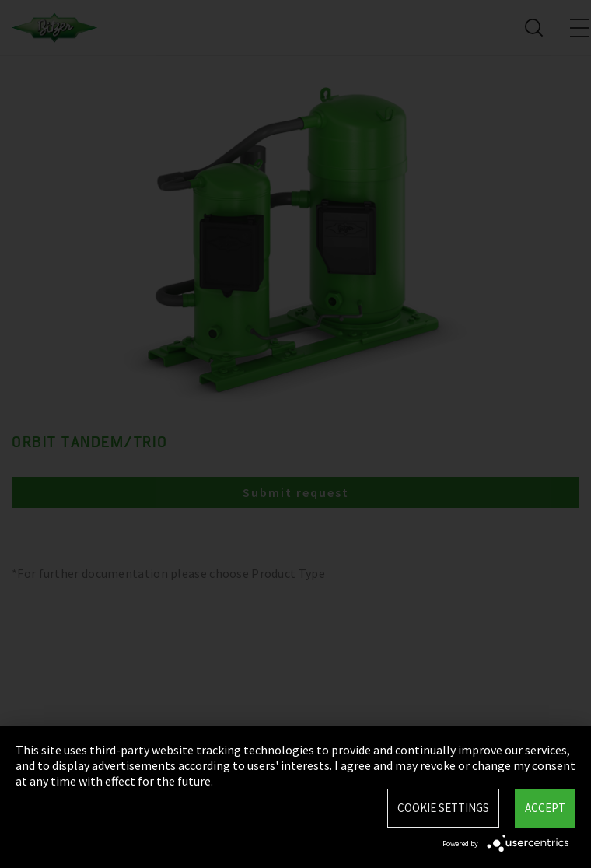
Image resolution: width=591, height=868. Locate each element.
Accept (545, 808)
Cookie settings (443, 808)
